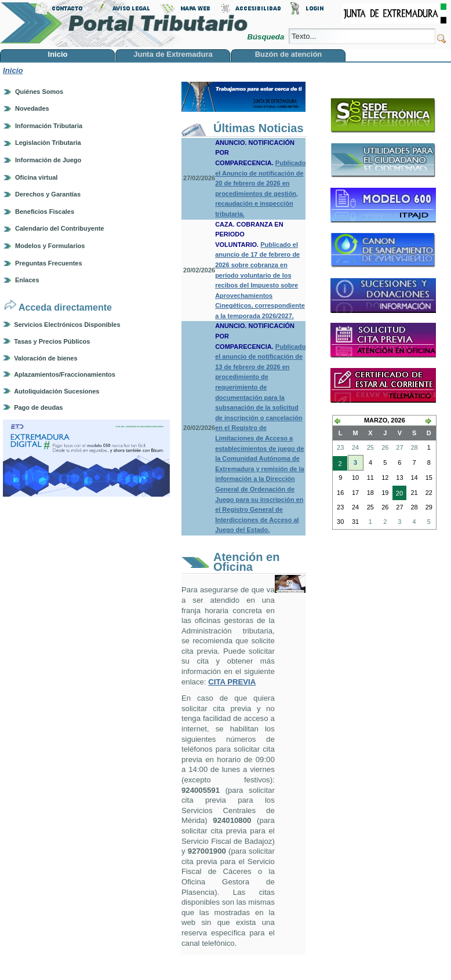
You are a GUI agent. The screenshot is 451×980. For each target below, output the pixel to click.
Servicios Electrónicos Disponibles (67, 325)
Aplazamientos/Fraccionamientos (65, 374)
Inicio (13, 70)
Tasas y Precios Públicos (52, 341)
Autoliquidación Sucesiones (57, 391)
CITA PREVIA (232, 682)
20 (398, 494)
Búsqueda (266, 37)
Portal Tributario (124, 23)
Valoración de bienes (46, 358)
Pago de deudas (38, 407)
